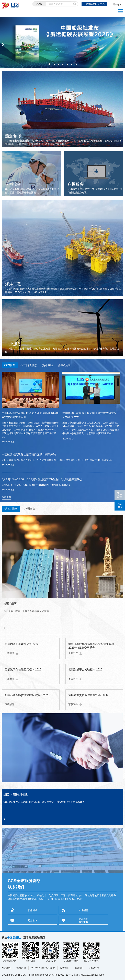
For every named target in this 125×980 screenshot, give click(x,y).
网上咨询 (32, 920)
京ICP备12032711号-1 (61, 975)
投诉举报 (65, 968)
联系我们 (79, 968)
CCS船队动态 (29, 365)
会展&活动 (64, 365)
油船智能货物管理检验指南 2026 (88, 695)
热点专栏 (48, 365)
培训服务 (30, 509)
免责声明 (21, 968)
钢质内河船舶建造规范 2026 (22, 644)
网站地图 (6, 968)
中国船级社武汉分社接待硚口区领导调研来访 (29, 454)
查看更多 (6, 497)
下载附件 (11, 653)
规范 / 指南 (11, 509)
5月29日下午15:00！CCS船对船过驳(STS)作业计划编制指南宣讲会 (42, 479)
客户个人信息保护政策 (43, 968)
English (118, 4)
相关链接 (94, 968)
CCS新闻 (10, 365)
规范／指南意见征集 (16, 794)
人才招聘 (83, 910)
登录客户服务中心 (95, 4)
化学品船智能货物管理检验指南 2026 (27, 695)
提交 (75, 4)
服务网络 (32, 910)
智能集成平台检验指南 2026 (85, 670)
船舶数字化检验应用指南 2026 (23, 670)
